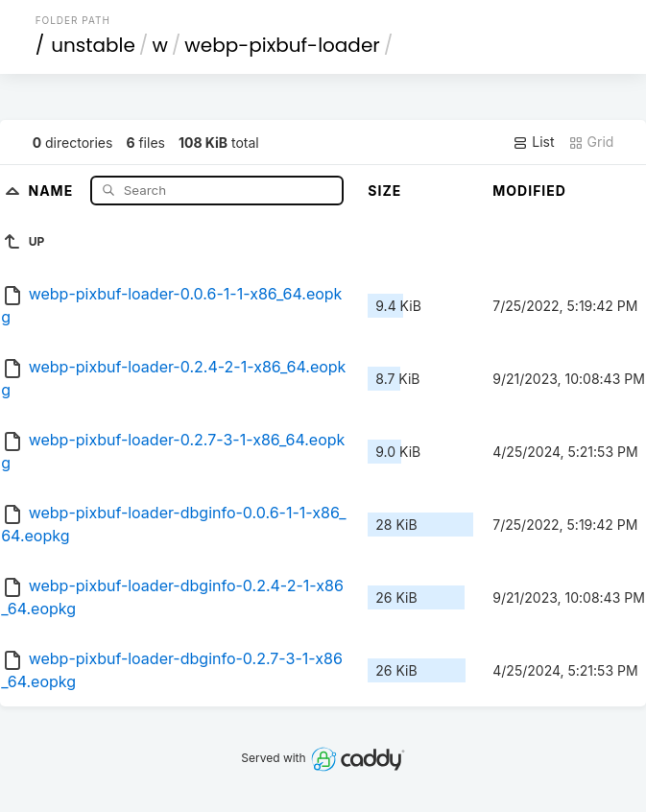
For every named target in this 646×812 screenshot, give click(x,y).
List (533, 142)
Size (384, 191)
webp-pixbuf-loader (282, 45)
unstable (93, 45)
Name (52, 190)
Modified (529, 191)
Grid (591, 142)
